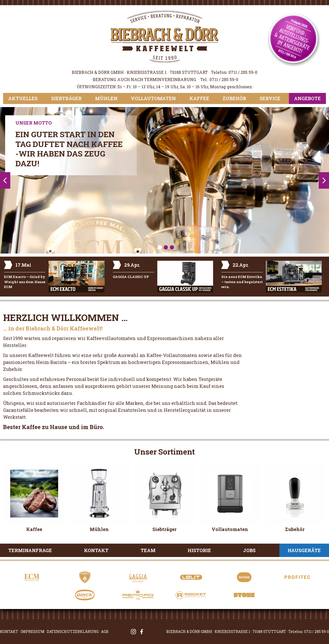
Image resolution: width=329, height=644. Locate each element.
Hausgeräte (304, 550)
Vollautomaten (153, 98)
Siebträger (66, 98)
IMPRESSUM (33, 632)
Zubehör (234, 98)
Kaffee (199, 98)
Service (270, 98)
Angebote (307, 98)
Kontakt (96, 550)
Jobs (249, 550)
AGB (105, 632)
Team (148, 550)
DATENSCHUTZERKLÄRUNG (73, 632)
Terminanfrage (30, 550)
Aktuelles (23, 98)
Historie (199, 550)
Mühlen (106, 98)
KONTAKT (9, 632)
